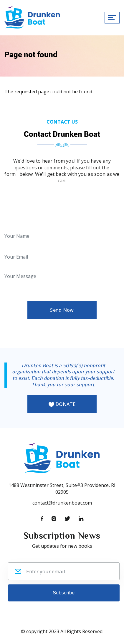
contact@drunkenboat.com (62, 503)
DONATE (62, 404)
